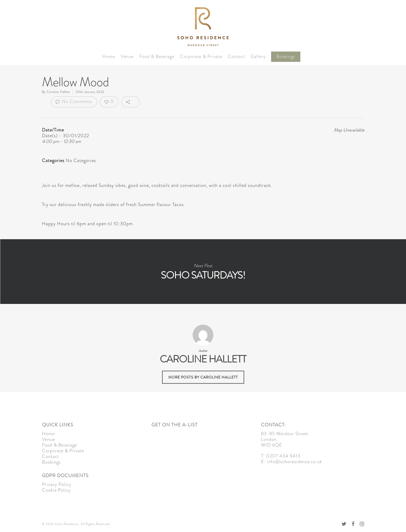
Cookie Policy (56, 490)
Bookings (286, 57)
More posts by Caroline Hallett (203, 377)
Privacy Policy (57, 484)
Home (109, 57)
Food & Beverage (157, 57)
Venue (127, 57)
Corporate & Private (201, 57)
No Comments (74, 101)
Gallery (258, 57)
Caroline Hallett (58, 92)
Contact (236, 57)
